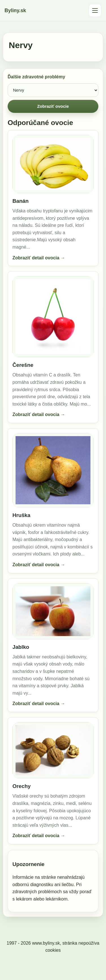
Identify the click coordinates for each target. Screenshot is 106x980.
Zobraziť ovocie (53, 106)
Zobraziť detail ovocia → (39, 258)
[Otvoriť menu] (95, 10)
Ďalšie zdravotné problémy (36, 77)
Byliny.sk (15, 10)
